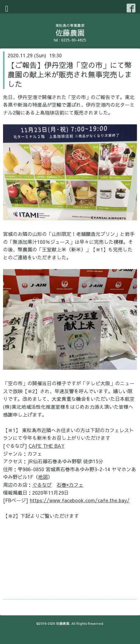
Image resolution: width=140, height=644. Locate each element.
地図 (43, 477)
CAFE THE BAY (47, 446)
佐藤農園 (70, 33)
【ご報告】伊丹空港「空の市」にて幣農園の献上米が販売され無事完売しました (70, 74)
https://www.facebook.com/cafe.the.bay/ (80, 500)
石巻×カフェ (70, 485)
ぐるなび (42, 485)
